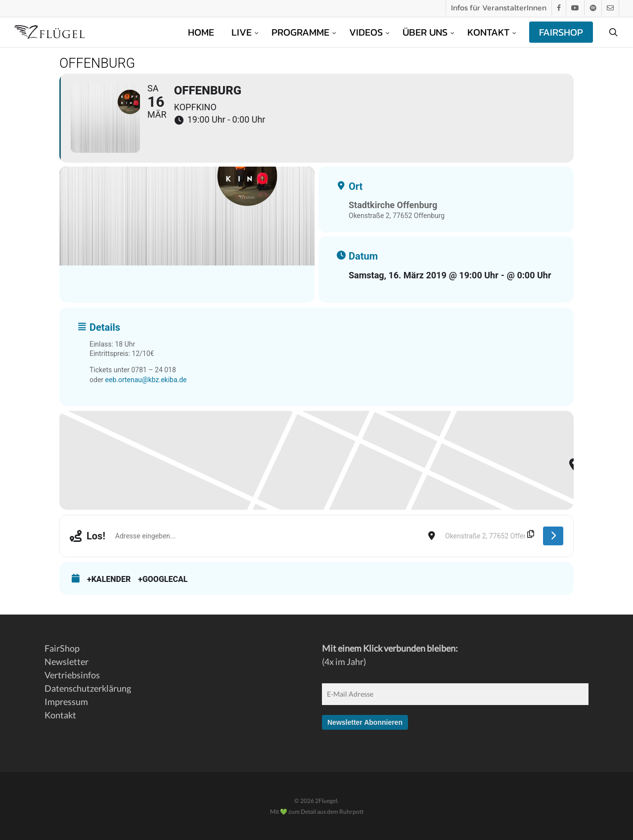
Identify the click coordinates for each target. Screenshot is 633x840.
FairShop (62, 648)
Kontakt (60, 715)
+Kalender (109, 579)
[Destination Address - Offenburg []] (489, 536)
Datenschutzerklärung (88, 688)
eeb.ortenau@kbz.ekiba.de (146, 380)
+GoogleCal (163, 579)
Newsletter (67, 662)
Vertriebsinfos (72, 675)
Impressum (66, 702)
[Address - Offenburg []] (267, 536)
